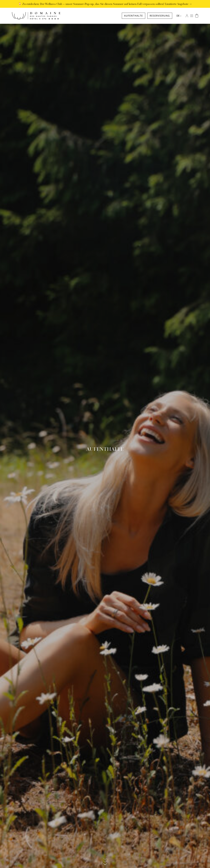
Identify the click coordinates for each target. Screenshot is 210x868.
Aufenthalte (134, 16)
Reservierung (160, 16)
